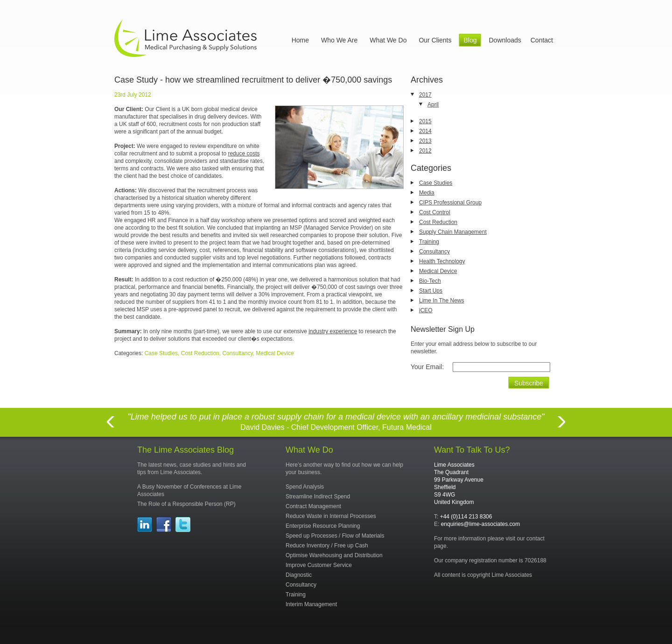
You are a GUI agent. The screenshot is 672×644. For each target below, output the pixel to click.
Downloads (505, 40)
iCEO (426, 310)
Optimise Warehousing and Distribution (334, 555)
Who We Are (339, 40)
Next (562, 427)
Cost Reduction (438, 222)
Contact (542, 40)
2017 (425, 95)
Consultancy (434, 252)
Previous (110, 427)
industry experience (333, 331)
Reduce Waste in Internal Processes (331, 516)
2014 (425, 131)
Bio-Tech (430, 281)
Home (300, 40)
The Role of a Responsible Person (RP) (186, 504)
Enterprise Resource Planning (323, 526)
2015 (425, 121)
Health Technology (442, 261)
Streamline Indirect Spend (318, 497)
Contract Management (313, 506)
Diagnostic (299, 575)
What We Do (388, 40)
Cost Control (435, 212)
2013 (425, 141)
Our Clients (435, 40)
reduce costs (244, 154)
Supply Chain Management (453, 232)
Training (429, 242)
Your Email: (427, 367)
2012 (425, 151)
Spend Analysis (305, 487)
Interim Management (311, 604)
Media (427, 193)
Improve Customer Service (319, 565)
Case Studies (436, 183)
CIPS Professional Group (450, 203)
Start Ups (431, 291)
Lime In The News (442, 301)
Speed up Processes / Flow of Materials (335, 536)
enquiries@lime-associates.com (481, 524)
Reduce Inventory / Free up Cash (327, 546)
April (433, 105)
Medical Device (438, 271)
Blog (470, 40)
